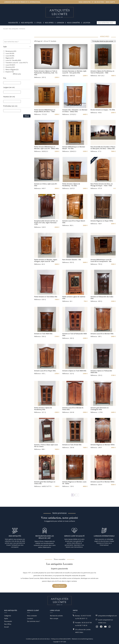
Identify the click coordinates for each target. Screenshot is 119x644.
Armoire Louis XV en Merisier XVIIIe (102, 482)
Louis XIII (10, 53)
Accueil (6, 29)
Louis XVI (10, 65)
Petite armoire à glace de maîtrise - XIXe (74, 298)
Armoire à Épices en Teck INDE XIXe (74, 371)
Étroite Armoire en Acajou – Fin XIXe (103, 110)
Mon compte (110, 2)
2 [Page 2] (75, 495)
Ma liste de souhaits (56, 616)
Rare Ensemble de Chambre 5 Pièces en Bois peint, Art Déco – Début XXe (103, 148)
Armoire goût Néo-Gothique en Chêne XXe (45, 483)
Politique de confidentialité (58, 639)
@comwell (81, 639)
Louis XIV (10, 56)
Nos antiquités (14, 29)
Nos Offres (8, 624)
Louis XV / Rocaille (13, 60)
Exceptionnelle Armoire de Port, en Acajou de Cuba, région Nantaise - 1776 (46, 223)
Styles (6, 618)
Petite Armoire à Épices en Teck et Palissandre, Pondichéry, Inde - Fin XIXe (46, 73)
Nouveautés (8, 621)
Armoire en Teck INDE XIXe (43, 334)
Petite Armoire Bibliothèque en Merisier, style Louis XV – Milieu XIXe (47, 148)
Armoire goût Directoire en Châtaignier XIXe (100, 409)
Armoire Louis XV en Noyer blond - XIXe (74, 222)
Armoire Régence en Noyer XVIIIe (102, 221)
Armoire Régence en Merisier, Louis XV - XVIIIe (74, 483)
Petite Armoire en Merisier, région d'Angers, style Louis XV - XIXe (46, 260)
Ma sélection (99, 2)
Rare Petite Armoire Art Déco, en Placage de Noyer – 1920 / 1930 (102, 185)
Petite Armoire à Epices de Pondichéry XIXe (43, 409)
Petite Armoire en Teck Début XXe (46, 297)
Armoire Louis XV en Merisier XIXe (102, 334)
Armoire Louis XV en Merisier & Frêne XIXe (73, 409)
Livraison (30, 618)
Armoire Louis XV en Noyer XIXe (45, 371)
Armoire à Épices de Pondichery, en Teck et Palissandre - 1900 (102, 72)
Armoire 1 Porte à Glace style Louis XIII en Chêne (46, 446)
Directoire (10, 67)
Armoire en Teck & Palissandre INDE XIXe (75, 335)
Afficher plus (17, 74)
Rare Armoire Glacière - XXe (72, 260)
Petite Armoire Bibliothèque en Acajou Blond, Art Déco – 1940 (45, 111)
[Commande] (103, 41)
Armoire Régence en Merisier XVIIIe (103, 445)
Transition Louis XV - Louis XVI (17, 63)
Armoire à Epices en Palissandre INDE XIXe (101, 372)
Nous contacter (84, 2)
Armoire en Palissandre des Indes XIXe (102, 298)
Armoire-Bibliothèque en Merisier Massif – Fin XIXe (74, 148)
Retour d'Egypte (12, 69)
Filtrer (27, 116)
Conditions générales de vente (34, 639)
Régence (10, 58)
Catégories (8, 616)
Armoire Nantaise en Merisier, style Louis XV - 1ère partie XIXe (74, 72)
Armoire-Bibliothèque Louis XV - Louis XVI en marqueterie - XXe (101, 260)
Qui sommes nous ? (33, 621)
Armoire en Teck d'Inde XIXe (72, 445)
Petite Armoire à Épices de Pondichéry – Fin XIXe (71, 185)
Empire (10, 72)
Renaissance (11, 51)
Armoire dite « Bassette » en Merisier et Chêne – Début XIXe (75, 111)
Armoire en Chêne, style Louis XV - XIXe (46, 185)
